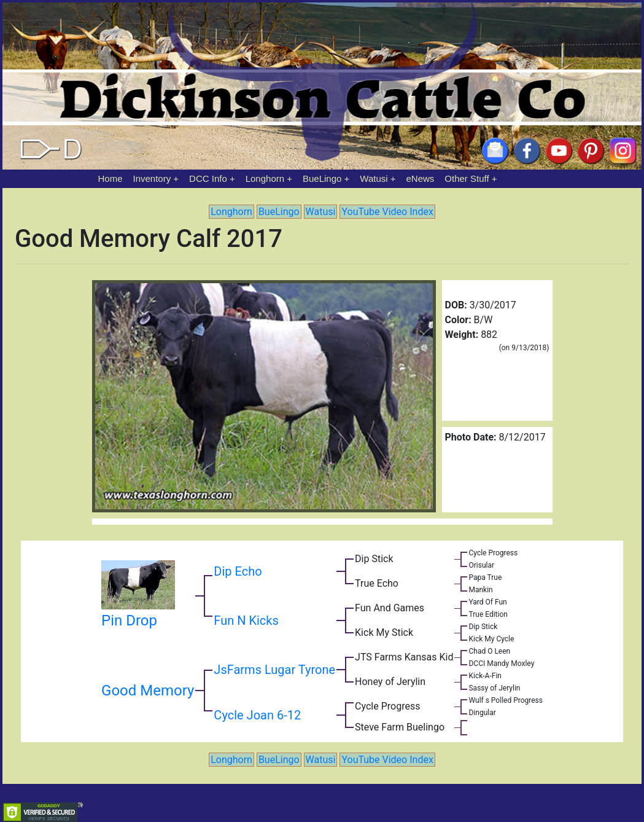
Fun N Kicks (246, 620)
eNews (421, 178)
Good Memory (148, 691)
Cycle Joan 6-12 (257, 715)
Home (111, 178)
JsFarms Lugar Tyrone (274, 670)
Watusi (374, 178)
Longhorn (265, 178)
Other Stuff (467, 178)
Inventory (152, 178)
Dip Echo (238, 571)
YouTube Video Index (387, 212)
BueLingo (322, 178)
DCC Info (208, 178)
